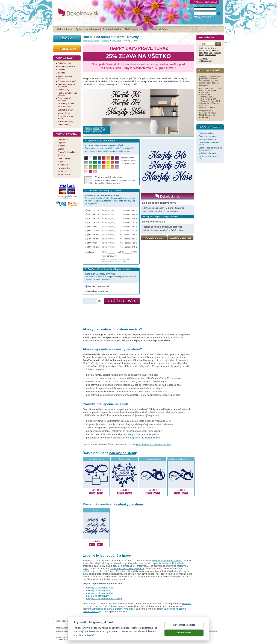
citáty (211, 52)
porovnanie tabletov (210, 631)
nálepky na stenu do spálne (100, 588)
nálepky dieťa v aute (98, 631)
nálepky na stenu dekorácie (100, 593)
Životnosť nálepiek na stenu (85, 627)
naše (214, 50)
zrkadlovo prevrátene (98, 291)
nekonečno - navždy (96, 459)
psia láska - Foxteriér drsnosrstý (181, 459)
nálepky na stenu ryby (97, 596)
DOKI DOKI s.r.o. (99, 621)
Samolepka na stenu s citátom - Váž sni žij (113, 609)
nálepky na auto (63, 631)
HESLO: (191, 14)
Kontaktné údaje (159, 29)
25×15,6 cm (93, 214)
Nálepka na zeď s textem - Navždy (154, 445)
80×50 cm (93, 243)
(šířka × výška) (109, 210)
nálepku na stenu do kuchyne (167, 561)
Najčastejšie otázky (136, 29)
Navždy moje (125, 459)
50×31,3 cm (93, 231)
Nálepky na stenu (91, 41)
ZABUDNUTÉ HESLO (202, 17)
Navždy (96, 510)
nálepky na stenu (123, 453)
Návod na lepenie (64, 627)
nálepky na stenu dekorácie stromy (104, 599)
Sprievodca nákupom (87, 29)
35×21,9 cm (93, 222)
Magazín (102, 627)
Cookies (156, 627)
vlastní (91, 252)
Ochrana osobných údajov (140, 627)
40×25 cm (93, 227)
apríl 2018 (117, 41)
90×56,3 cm (93, 247)
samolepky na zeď (166, 631)
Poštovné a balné (112, 29)
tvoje (208, 50)
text (219, 50)
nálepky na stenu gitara (98, 590)
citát (206, 52)
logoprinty (132, 631)
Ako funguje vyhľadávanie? (206, 60)
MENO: (190, 9)
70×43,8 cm (93, 239)
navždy (202, 50)
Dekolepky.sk (65, 29)
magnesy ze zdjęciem (147, 631)
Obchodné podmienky (117, 627)
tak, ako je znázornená (98, 286)
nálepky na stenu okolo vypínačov (127, 569)
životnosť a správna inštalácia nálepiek (140, 438)
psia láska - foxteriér (153, 459)
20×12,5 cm (93, 210)
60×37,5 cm (93, 235)
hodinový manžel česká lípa (188, 631)
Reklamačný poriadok (170, 627)
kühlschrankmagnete (117, 631)
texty (201, 52)
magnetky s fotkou (80, 631)
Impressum (186, 627)
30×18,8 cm (93, 218)
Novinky (105, 41)
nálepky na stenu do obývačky (117, 563)
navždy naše (210, 55)
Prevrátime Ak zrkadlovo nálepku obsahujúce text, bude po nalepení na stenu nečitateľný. (110, 277)
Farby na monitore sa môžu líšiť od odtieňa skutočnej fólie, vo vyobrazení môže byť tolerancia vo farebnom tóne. (110, 148)
